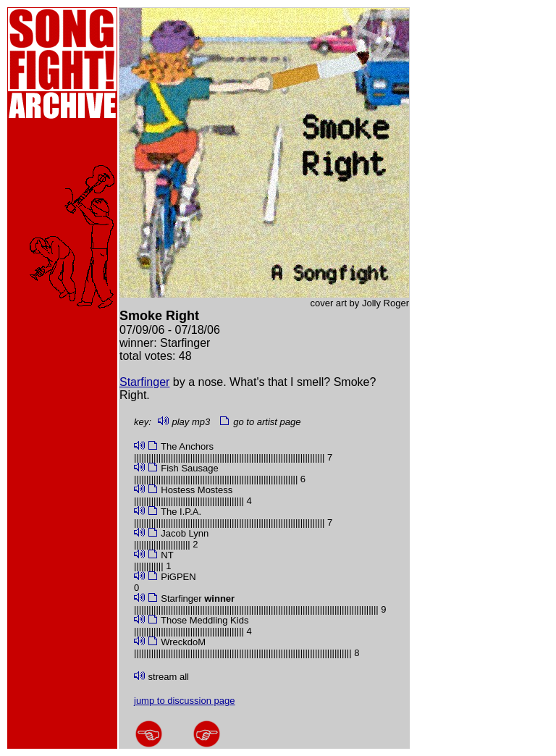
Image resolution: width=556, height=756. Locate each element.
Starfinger (144, 382)
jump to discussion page (184, 701)
